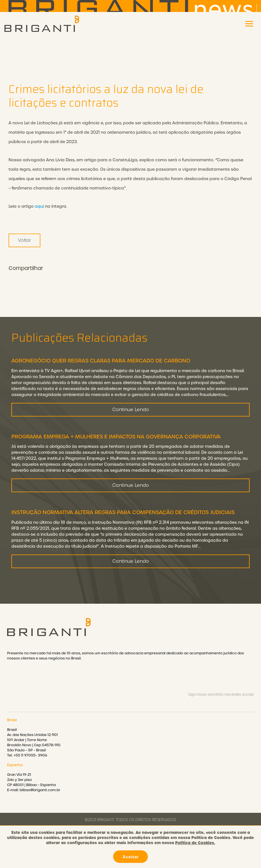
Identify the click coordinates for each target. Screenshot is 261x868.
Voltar (24, 240)
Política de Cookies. (195, 843)
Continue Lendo (131, 414)
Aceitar (130, 856)
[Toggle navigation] (249, 24)
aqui (39, 206)
